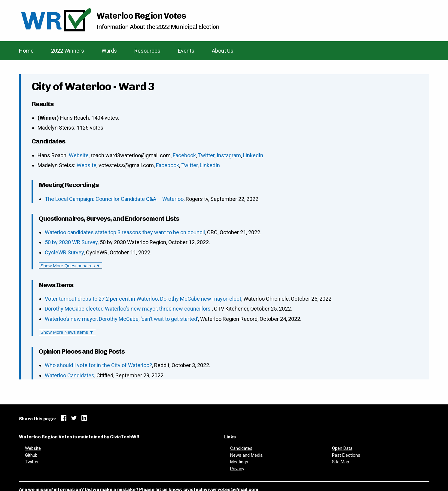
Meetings (239, 462)
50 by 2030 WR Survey (71, 242)
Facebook (184, 155)
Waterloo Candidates (70, 375)
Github (31, 455)
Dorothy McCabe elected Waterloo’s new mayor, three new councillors (128, 309)
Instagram (229, 155)
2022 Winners (68, 51)
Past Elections (346, 455)
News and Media (246, 455)
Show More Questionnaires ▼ (71, 266)
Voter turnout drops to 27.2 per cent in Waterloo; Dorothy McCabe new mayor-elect (143, 299)
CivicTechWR (125, 437)
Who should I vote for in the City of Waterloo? (98, 365)
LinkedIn (253, 155)
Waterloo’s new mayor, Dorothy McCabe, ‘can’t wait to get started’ (121, 319)
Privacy (237, 469)
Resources (147, 51)
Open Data (342, 448)
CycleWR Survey (64, 252)
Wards (109, 51)
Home (26, 51)
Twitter (206, 155)
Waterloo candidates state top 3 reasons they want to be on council (125, 232)
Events (186, 51)
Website (79, 155)
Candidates (241, 448)
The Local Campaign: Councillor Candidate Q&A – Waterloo (114, 199)
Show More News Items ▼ (67, 332)
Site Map (341, 462)
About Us (223, 51)
